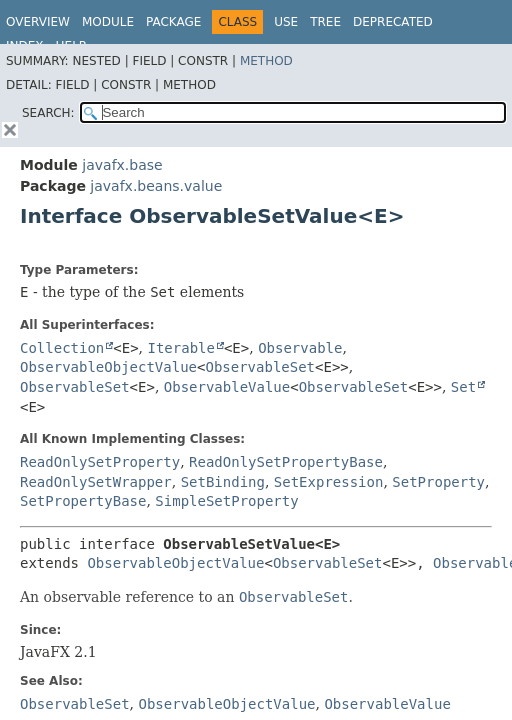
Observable (300, 348)
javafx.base (122, 165)
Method (266, 61)
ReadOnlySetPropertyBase (286, 462)
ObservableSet (260, 367)
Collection (62, 348)
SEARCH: (48, 113)
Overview (38, 22)
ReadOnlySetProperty (100, 462)
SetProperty (438, 482)
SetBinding (223, 482)
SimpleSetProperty (226, 501)
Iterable (181, 348)
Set (463, 387)
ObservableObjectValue (108, 367)
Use (286, 22)
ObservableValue (227, 387)
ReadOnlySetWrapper (96, 482)
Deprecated (393, 22)
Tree (325, 22)
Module (108, 22)
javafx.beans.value (156, 186)
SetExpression (329, 482)
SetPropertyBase (83, 501)
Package (173, 22)
